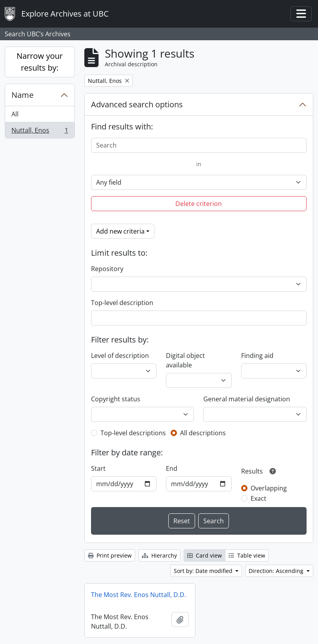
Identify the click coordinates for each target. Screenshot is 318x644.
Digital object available (185, 360)
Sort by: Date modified (204, 571)
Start (98, 468)
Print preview (110, 555)
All (15, 114)
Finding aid (257, 356)
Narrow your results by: (40, 62)
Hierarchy (159, 555)
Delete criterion (199, 204)
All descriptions (203, 433)
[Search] (199, 145)
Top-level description (122, 303)
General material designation (247, 399)
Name (22, 95)
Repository (107, 269)
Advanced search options (137, 104)
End (172, 468)
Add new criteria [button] (120, 231)
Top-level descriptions (133, 433)
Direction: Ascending (277, 571)
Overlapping (269, 488)
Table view (247, 555)
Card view (205, 555)
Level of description (120, 356)
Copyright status (116, 399)
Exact (258, 498)
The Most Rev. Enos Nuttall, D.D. (139, 595)
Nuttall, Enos (40, 132)
